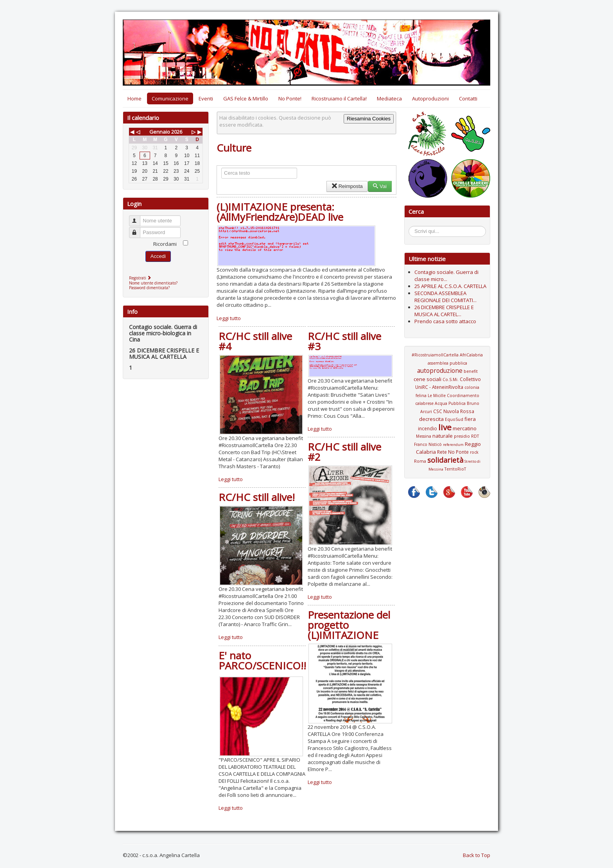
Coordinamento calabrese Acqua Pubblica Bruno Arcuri (447, 404)
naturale (443, 436)
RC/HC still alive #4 (255, 341)
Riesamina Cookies (369, 119)
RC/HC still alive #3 (344, 341)
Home (134, 98)
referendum (453, 445)
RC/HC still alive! (257, 497)
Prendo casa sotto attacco (445, 321)
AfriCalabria (471, 355)
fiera (470, 419)
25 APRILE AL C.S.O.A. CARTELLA (450, 286)
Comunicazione (170, 98)
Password (138, 229)
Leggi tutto (229, 318)
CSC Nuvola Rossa (454, 411)
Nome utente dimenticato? (153, 283)
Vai (380, 186)
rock (474, 452)
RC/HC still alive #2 (344, 452)
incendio (427, 428)
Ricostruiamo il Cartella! (339, 98)
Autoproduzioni (430, 98)
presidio (462, 436)
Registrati (141, 278)
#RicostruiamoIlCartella (435, 355)
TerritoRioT (455, 469)
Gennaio (160, 132)
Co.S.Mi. (451, 379)
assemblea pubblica (447, 363)
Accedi (158, 256)
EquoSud (454, 419)
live (445, 427)
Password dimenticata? (149, 288)
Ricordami (165, 244)
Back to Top (477, 855)
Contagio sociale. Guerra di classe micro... (446, 276)
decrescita (431, 419)
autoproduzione (440, 370)
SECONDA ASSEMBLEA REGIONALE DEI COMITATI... (445, 297)
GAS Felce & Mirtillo (246, 98)
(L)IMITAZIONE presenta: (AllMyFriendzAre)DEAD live (280, 212)
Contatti (468, 98)
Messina (424, 436)
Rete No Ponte (453, 452)
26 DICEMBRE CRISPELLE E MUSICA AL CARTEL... (444, 311)
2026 (177, 132)
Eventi (206, 98)
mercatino (465, 428)
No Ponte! (290, 98)
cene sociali (427, 379)
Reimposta (347, 186)
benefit (471, 371)
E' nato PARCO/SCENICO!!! (264, 660)
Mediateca (389, 98)
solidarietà (445, 460)
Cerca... (413, 227)
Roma (420, 461)
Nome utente (138, 217)
